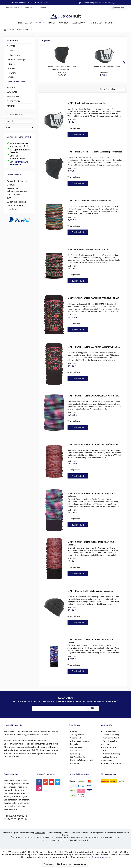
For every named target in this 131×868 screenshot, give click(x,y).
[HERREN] (40, 23)
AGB (9, 198)
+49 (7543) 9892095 (16, 816)
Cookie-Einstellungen (17, 181)
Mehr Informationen (100, 857)
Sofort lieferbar (15, 115)
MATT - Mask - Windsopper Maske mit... (104, 67)
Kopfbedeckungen (17, 59)
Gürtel (12, 64)
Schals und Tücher (17, 82)
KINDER (11, 87)
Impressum (107, 760)
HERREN (11, 51)
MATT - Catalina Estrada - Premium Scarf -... (88, 249)
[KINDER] (52, 23)
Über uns (11, 185)
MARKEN (11, 106)
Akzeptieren (80, 864)
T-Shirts (12, 73)
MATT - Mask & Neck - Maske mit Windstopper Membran (62, 68)
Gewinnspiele (76, 750)
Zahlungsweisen (77, 735)
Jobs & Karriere (109, 747)
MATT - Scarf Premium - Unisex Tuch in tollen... (90, 200)
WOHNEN (12, 92)
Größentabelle (14, 194)
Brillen (12, 77)
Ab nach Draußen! (110, 741)
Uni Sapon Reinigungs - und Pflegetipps (82, 762)
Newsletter (12, 209)
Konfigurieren (64, 864)
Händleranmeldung (111, 735)
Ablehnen (49, 864)
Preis (8, 127)
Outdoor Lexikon (15, 205)
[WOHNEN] (64, 23)
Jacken (12, 68)
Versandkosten (40, 833)
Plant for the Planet (111, 738)
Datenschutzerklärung (112, 763)
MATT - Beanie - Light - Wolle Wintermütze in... (90, 591)
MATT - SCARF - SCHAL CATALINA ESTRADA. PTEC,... (94, 347)
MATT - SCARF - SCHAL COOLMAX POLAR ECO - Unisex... (91, 495)
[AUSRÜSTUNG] (79, 23)
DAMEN (11, 46)
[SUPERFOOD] (95, 23)
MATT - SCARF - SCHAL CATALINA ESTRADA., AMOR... (94, 298)
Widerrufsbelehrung (16, 202)
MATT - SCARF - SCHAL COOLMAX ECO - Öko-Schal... (94, 396)
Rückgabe (74, 744)
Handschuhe (15, 55)
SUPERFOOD (13, 101)
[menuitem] (118, 8)
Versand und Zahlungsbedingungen (17, 190)
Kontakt (74, 731)
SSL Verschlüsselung (79, 757)
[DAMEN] (29, 23)
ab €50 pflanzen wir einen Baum (19, 163)
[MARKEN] (110, 23)
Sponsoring (75, 754)
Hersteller (10, 121)
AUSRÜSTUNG (14, 97)
